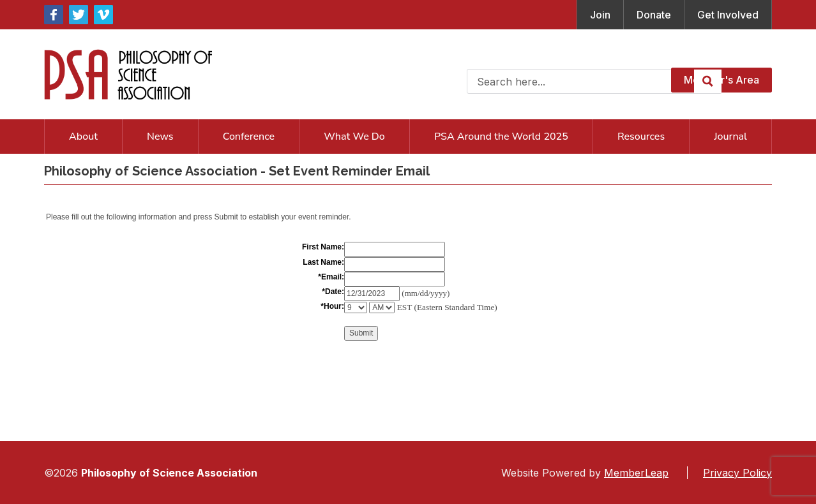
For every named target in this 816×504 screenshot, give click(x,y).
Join (600, 15)
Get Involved (728, 15)
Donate (654, 15)
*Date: (333, 292)
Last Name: (323, 262)
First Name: (323, 247)
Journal (730, 137)
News (160, 137)
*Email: (331, 277)
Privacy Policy (737, 473)
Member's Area (722, 80)
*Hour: (332, 306)
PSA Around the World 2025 (501, 137)
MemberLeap (636, 473)
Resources (641, 137)
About (83, 137)
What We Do (354, 137)
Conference (249, 137)
